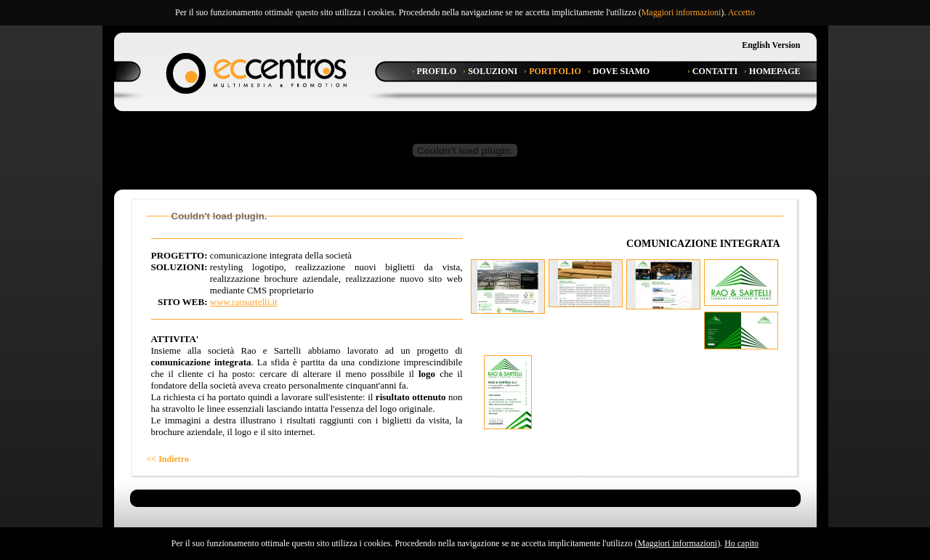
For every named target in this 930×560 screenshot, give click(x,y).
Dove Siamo (621, 71)
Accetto (741, 12)
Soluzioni (493, 71)
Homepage (775, 71)
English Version (771, 45)
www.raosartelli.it (244, 302)
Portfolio (555, 71)
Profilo (437, 71)
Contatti (715, 71)
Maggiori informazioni (682, 12)
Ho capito (741, 543)
